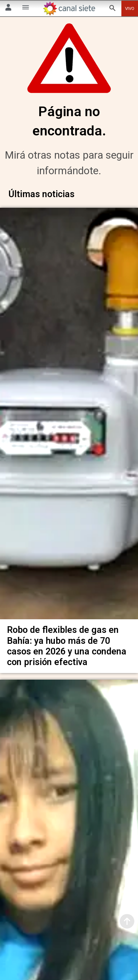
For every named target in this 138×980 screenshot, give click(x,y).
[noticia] (69, 412)
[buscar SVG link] (112, 9)
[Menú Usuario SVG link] (8, 8)
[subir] (127, 921)
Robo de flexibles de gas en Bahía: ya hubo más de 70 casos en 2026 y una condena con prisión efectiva (67, 643)
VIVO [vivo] (130, 8)
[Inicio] (69, 8)
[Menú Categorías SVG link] (26, 8)
